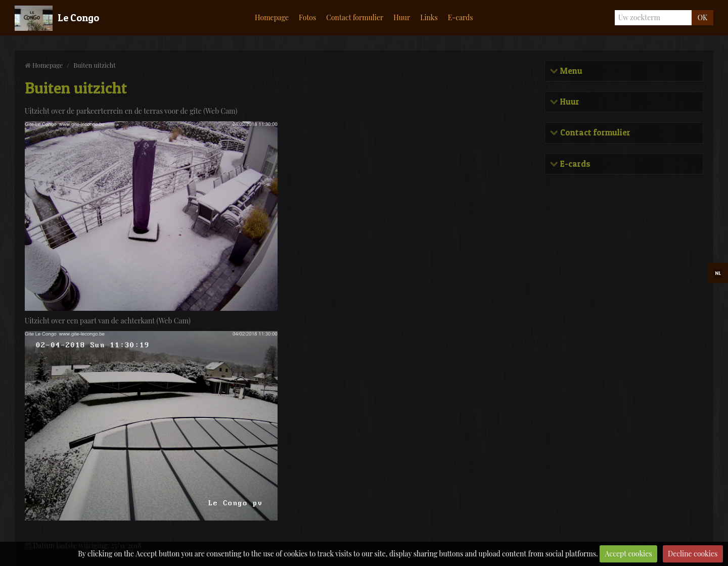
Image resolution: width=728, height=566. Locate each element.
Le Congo (78, 18)
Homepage (272, 17)
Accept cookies (629, 554)
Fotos (307, 17)
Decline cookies (693, 554)
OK (702, 17)
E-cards (461, 17)
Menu (570, 71)
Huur (402, 17)
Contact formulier (355, 17)
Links (429, 17)
